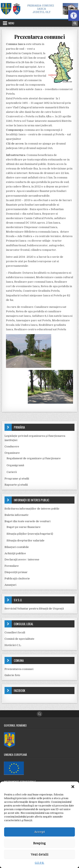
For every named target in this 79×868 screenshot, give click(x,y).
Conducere (12, 446)
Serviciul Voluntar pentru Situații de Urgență (34, 609)
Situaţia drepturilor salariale (26, 540)
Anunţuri (10, 585)
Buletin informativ (17, 515)
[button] (74, 16)
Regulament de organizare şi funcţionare (34, 458)
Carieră (12, 472)
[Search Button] (39, 714)
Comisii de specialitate (19, 639)
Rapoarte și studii (16, 485)
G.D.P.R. (39, 863)
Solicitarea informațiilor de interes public (32, 509)
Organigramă (15, 465)
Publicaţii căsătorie (17, 578)
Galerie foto (12, 675)
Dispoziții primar (16, 572)
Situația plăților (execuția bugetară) (30, 534)
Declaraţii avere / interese (22, 559)
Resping (39, 843)
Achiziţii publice (15, 553)
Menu (11, 23)
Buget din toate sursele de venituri (27, 521)
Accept (39, 832)
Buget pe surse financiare (24, 527)
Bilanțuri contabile (17, 547)
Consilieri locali (15, 632)
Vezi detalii (40, 854)
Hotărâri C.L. (13, 645)
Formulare (12, 566)
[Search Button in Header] (75, 23)
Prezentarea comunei (40, 37)
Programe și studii (17, 479)
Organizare (12, 453)
